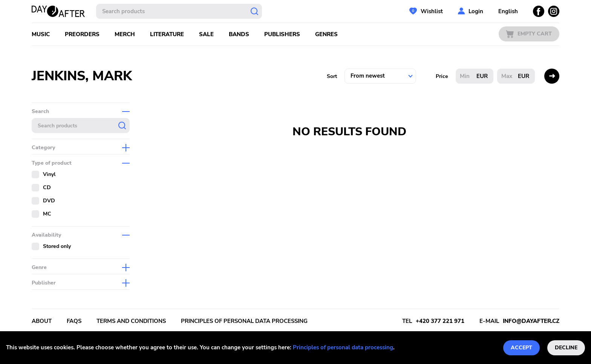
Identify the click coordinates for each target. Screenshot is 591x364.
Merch (125, 34)
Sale (206, 34)
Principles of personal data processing (343, 347)
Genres (326, 34)
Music (41, 34)
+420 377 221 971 (440, 321)
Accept (521, 348)
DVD (49, 201)
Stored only (57, 246)
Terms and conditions (131, 321)
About (42, 321)
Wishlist (432, 11)
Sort (332, 76)
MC (47, 214)
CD (47, 187)
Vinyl (49, 174)
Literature (167, 34)
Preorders (82, 34)
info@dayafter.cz (531, 321)
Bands (239, 34)
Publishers (282, 34)
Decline (566, 348)
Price (442, 76)
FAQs (74, 321)
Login (476, 11)
